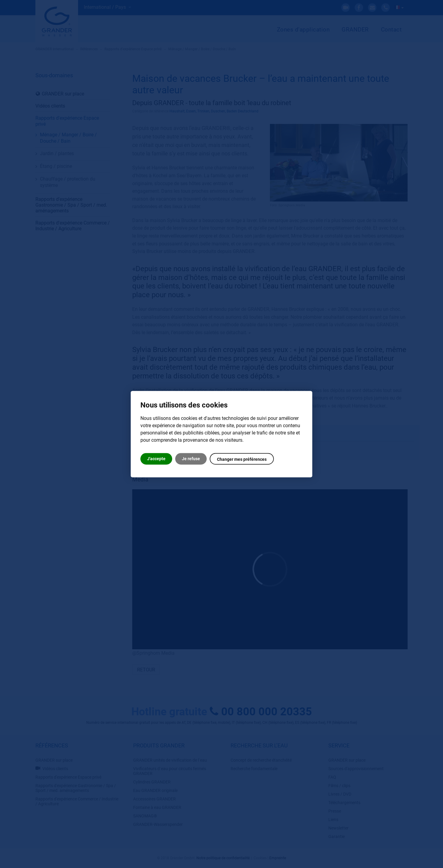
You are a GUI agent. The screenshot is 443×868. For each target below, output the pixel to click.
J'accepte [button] (156, 459)
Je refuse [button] (191, 459)
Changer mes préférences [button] (242, 459)
